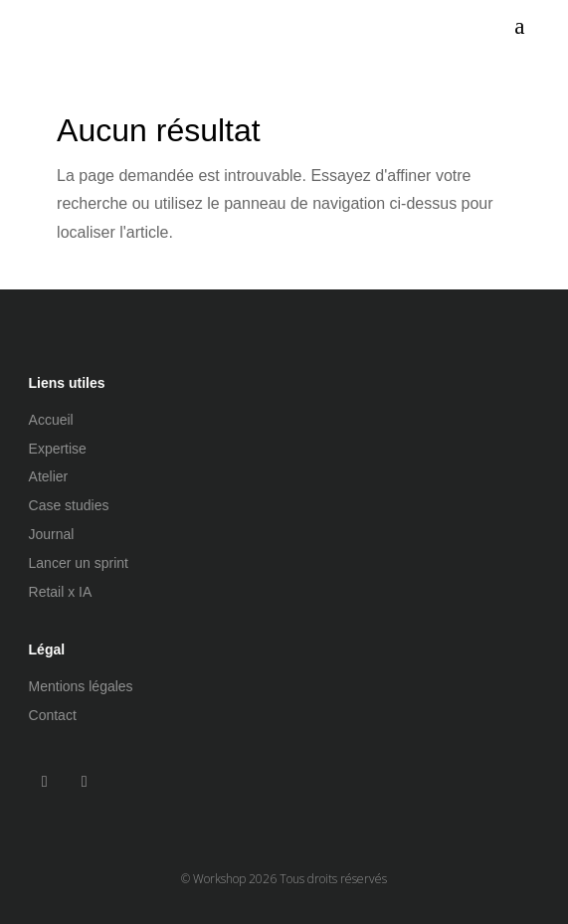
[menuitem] (519, 26)
